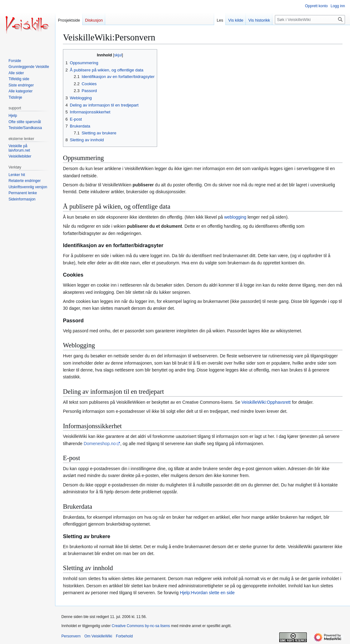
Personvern (71, 636)
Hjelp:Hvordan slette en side (207, 593)
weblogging (235, 217)
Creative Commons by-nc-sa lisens (141, 626)
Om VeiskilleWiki (98, 636)
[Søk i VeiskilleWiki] (310, 20)
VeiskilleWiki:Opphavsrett (266, 402)
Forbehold (124, 636)
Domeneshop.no (100, 444)
